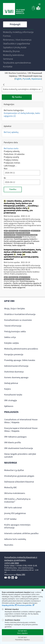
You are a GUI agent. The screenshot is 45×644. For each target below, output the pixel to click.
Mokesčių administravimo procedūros (21, 349)
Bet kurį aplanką (11, 132)
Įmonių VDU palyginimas (15, 513)
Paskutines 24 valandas (14, 154)
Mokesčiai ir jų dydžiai (14, 470)
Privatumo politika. (25, 605)
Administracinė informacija (16, 366)
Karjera (7, 389)
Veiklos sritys (10, 337)
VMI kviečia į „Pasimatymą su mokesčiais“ (17, 500)
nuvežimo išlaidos (10, 235)
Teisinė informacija (13, 326)
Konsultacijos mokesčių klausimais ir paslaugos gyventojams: (21, 559)
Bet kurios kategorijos (14, 110)
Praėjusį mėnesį (11, 160)
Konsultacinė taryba (13, 395)
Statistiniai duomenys (14, 372)
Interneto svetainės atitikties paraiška (21, 533)
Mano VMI (21, 575)
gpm (6, 231)
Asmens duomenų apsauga (16, 377)
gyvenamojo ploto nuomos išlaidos (27, 235)
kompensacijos (13, 231)
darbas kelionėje (9, 233)
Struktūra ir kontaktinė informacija (20, 314)
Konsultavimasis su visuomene (18, 320)
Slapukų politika (8, 605)
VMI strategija (10, 400)
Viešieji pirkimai (11, 383)
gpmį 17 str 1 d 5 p (25, 231)
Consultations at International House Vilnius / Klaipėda (21, 421)
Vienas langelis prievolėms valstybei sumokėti (20, 455)
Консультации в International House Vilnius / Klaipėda (21, 430)
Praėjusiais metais (12, 163)
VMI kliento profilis (13, 443)
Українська (36, 79)
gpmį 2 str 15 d (36, 231)
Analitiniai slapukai (11, 620)
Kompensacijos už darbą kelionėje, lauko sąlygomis (22, 115)
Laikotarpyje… (10, 166)
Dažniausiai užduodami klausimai (19, 482)
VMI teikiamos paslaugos (15, 437)
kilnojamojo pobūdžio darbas (13, 237)
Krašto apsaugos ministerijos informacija (17, 526)
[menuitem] (18, 32)
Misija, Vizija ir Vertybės (15, 309)
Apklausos (9, 406)
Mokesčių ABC (11, 488)
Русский (26, 79)
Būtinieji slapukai (10, 609)
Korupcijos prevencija (14, 355)
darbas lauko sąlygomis (23, 233)
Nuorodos (9, 545)
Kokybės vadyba (11, 343)
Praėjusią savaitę (11, 157)
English (18, 79)
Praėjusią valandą (12, 151)
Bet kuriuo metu (11, 148)
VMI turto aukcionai (13, 508)
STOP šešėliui (10, 519)
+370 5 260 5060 (12, 563)
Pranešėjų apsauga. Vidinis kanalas (20, 360)
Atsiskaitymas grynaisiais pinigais (19, 476)
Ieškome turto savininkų (15, 539)
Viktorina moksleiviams (15, 493)
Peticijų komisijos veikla (15, 332)
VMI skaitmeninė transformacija (19, 448)
